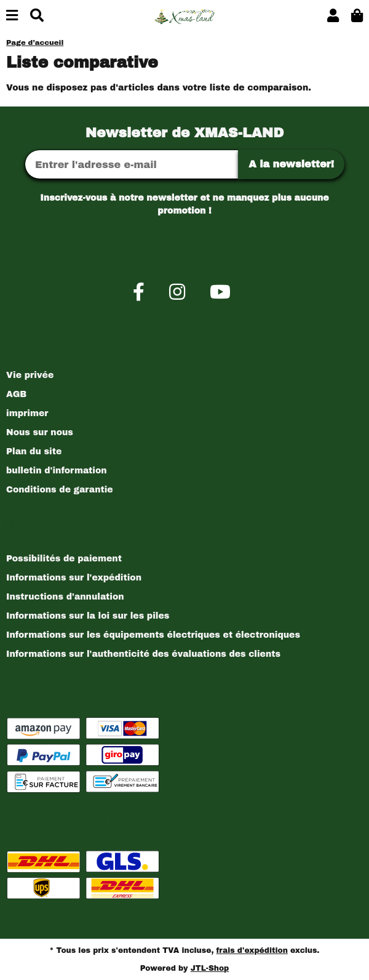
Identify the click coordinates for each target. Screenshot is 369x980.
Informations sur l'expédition (74, 578)
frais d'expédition (252, 950)
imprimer (27, 413)
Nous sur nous (40, 432)
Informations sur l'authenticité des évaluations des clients (143, 654)
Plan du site (34, 452)
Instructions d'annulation (65, 597)
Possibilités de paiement (64, 559)
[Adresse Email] (132, 164)
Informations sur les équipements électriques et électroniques (153, 635)
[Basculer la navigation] (12, 16)
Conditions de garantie (60, 490)
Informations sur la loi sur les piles (88, 616)
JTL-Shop (210, 968)
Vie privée (30, 375)
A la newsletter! (291, 164)
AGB (16, 394)
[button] (333, 16)
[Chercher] (37, 16)
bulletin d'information (57, 471)
